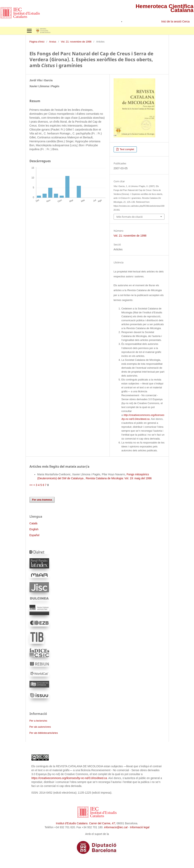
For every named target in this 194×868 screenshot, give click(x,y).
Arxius (53, 42)
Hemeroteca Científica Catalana (165, 8)
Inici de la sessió (171, 21)
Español (34, 535)
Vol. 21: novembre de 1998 (76, 42)
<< (31, 485)
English (34, 529)
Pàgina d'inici (37, 42)
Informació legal (140, 827)
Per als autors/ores (40, 727)
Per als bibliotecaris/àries (44, 733)
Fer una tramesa (42, 500)
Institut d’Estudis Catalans (72, 823)
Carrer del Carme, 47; (102, 823)
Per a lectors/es (38, 721)
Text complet (127, 149)
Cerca (186, 21)
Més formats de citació (130, 217)
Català (33, 523)
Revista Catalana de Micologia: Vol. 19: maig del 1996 (119, 478)
